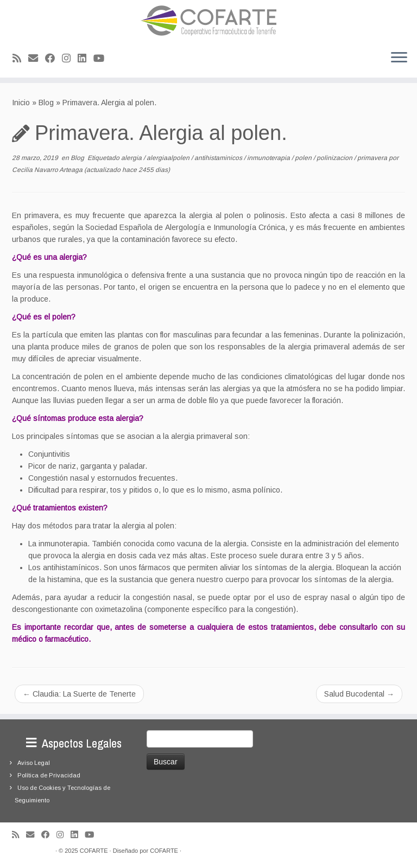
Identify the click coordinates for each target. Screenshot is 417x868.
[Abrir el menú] (399, 58)
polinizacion (335, 158)
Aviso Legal (34, 763)
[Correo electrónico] (37, 59)
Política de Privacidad (49, 775)
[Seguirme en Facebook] (53, 59)
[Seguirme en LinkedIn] (86, 59)
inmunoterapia (269, 158)
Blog (46, 103)
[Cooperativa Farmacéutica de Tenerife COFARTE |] (208, 21)
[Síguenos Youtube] (102, 59)
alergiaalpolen (169, 158)
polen (304, 158)
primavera (373, 158)
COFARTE (94, 851)
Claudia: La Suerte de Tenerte (79, 694)
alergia (132, 158)
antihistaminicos (219, 158)
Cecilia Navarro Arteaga (47, 170)
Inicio (21, 103)
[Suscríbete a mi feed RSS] (20, 59)
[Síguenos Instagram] (70, 59)
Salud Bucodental (359, 694)
